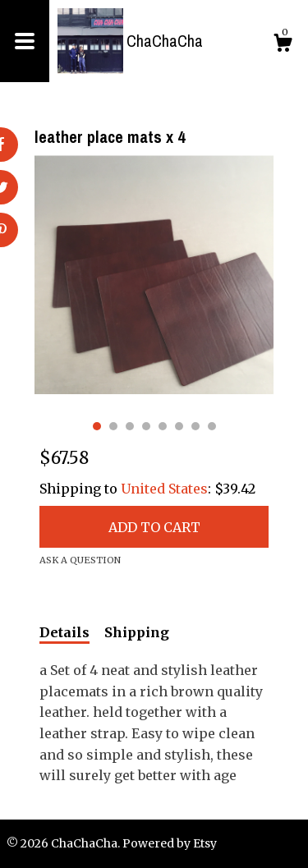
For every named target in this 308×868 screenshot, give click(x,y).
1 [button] (97, 426)
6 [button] (179, 426)
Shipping (137, 632)
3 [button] (130, 426)
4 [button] (146, 426)
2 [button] (113, 426)
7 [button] (195, 426)
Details (64, 632)
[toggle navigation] (25, 41)
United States (164, 489)
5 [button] (163, 426)
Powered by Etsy (170, 843)
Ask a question (80, 560)
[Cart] (283, 45)
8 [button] (212, 426)
